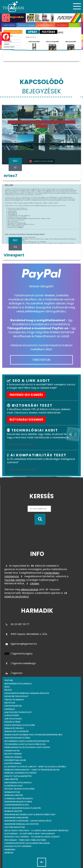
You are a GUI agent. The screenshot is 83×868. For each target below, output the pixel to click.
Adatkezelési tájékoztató (18, 712)
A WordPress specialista (17, 805)
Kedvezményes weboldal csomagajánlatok (27, 693)
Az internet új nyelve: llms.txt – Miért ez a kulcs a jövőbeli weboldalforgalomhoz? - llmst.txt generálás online (35, 768)
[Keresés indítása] (40, 519)
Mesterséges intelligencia (18, 783)
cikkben (35, 584)
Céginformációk (13, 706)
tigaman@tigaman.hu (21, 644)
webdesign (10, 850)
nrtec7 (11, 176)
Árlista (8, 690)
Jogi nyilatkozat (13, 719)
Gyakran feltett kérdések (18, 846)
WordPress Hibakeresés (16, 818)
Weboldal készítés (14, 795)
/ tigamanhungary (18, 654)
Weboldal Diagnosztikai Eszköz (20, 773)
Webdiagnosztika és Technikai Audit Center (27, 747)
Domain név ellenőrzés (16, 731)
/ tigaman (14, 673)
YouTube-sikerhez (15, 580)
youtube (9, 680)
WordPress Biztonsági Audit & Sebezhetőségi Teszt (30, 815)
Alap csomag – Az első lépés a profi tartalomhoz (30, 834)
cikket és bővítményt (17, 597)
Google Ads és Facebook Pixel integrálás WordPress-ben (33, 735)
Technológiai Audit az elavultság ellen (25, 744)
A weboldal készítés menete (19, 799)
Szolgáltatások (13, 722)
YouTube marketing (15, 827)
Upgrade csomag (13, 757)
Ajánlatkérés (12, 715)
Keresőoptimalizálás (15, 760)
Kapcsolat (10, 709)
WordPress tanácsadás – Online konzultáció (28, 821)
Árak (7, 687)
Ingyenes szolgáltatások (17, 738)
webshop (9, 853)
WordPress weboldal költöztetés (21, 824)
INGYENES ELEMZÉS (23, 469)
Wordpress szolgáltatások (18, 802)
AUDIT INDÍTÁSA (21, 444)
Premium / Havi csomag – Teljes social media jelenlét (32, 837)
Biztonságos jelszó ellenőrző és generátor (27, 741)
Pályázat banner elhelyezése (19, 789)
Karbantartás (12, 751)
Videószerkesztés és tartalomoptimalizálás (27, 843)
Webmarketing (12, 792)
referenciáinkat (29, 589)
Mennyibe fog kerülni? (16, 696)
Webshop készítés (13, 811)
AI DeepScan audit (14, 786)
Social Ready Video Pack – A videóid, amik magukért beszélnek (37, 831)
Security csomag (13, 754)
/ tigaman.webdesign (20, 663)
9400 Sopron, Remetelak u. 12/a (26, 634)
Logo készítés (11, 779)
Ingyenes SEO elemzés (26, 395)
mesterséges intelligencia (18, 684)
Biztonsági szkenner (26, 420)
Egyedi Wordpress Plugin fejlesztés (23, 808)
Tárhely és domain (14, 700)
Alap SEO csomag (13, 763)
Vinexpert (14, 255)
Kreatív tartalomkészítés (18, 776)
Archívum (10, 703)
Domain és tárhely (14, 728)
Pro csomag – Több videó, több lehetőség (25, 840)
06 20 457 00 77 (17, 624)
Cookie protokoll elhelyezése (20, 725)
